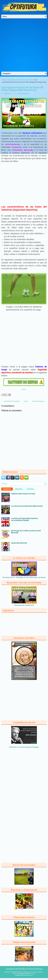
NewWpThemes (17, 972)
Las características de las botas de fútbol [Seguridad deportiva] (22, 89)
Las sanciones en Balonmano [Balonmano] (27, 506)
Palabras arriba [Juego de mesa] (23, 494)
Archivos (30, 489)
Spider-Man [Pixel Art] (19, 543)
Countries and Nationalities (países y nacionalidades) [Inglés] (25, 519)
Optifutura (7, 94)
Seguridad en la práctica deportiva (20, 80)
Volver (24, 389)
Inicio (4, 80)
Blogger (36, 747)
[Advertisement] (24, 46)
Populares (7, 489)
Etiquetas (19, 489)
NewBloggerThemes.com (24, 975)
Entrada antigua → (39, 401)
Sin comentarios (23, 94)
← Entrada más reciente (11, 401)
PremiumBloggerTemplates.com (24, 974)
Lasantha (40, 972)
